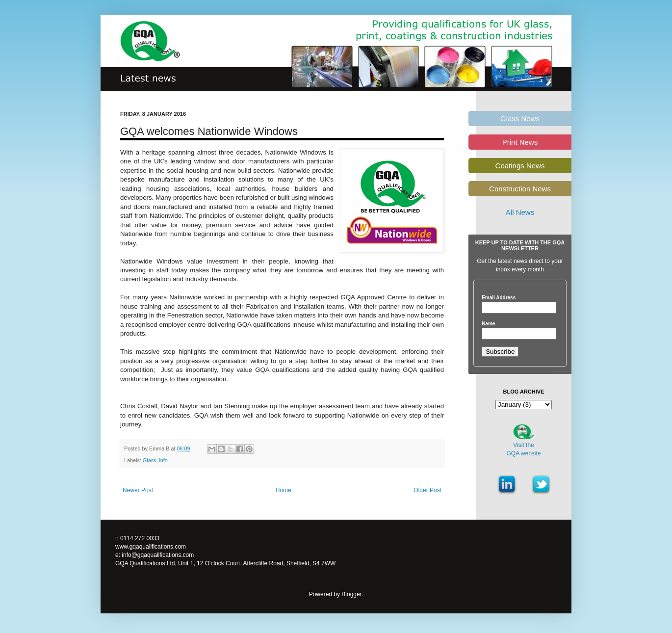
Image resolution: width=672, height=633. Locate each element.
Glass (150, 460)
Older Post (427, 490)
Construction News (520, 189)
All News (520, 212)
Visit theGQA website (523, 449)
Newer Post (138, 490)
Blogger (351, 594)
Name (488, 324)
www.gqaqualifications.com (151, 547)
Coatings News (520, 166)
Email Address (499, 298)
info (163, 460)
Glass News (520, 119)
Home (284, 490)
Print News (520, 142)
